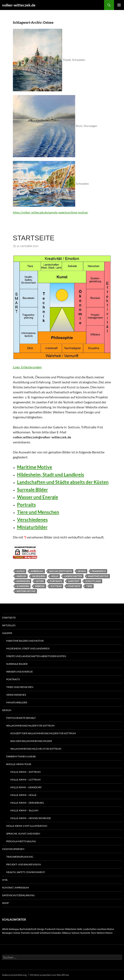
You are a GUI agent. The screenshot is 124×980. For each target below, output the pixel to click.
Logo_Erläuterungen (27, 367)
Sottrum (56, 586)
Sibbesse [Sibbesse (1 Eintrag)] (66, 933)
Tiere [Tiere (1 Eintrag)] (93, 933)
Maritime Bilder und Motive (25, 641)
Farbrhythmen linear (21, 756)
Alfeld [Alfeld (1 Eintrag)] (5, 929)
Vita (5, 880)
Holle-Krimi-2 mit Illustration (27, 826)
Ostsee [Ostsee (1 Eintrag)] (17, 933)
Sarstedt (74, 581)
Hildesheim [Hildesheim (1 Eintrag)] (71, 929)
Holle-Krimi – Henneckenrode (31, 818)
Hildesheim (39, 576)
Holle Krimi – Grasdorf (26, 787)
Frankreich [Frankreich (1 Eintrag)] (50, 929)
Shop (5, 903)
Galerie (7, 633)
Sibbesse (40, 586)
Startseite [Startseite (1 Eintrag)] (85, 933)
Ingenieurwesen (13, 849)
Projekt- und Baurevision (24, 864)
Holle (55, 576)
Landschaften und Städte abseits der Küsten (63, 482)
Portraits (26, 505)
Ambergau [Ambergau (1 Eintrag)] (14, 929)
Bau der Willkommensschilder (31, 741)
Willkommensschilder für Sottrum (30, 726)
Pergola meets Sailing (21, 841)
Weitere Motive (26, 591)
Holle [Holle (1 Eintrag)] (80, 929)
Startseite (34, 238)
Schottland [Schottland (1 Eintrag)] (45, 933)
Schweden (23, 586)
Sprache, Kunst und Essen (23, 834)
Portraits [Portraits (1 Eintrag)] (25, 933)
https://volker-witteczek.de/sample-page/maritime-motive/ (50, 212)
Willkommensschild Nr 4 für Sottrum (36, 749)
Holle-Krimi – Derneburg (27, 803)
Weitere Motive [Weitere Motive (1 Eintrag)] (105, 933)
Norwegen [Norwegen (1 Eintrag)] (7, 933)
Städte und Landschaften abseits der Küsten (36, 656)
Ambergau (37, 571)
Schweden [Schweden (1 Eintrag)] (56, 933)
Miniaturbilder (32, 527)
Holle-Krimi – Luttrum (25, 780)
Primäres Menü (119, 5)
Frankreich (99, 571)
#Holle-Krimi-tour (19, 764)
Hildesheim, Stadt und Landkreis (51, 475)
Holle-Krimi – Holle (23, 795)
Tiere (89, 586)
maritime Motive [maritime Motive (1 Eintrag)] (106, 929)
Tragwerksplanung (20, 857)
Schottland (93, 581)
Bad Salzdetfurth (61, 571)
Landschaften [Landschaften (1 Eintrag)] (90, 929)
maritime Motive (98, 576)
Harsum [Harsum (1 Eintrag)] (60, 929)
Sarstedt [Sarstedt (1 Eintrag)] (35, 933)
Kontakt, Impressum (15, 888)
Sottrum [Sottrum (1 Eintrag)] (76, 933)
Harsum (21, 576)
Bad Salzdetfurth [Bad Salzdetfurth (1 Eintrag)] (28, 929)
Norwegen (23, 581)
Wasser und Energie (38, 497)
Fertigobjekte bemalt (21, 718)
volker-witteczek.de (19, 5)
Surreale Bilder (33, 490)
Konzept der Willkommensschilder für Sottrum (43, 733)
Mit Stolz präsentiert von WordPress (49, 975)
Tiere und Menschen (38, 512)
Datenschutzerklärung (18, 895)
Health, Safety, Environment (26, 872)
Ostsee (40, 581)
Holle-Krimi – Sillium (24, 810)
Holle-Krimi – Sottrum (25, 772)
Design (82, 571)
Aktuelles (9, 625)
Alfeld (21, 571)
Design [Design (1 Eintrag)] (41, 929)
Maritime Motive (35, 467)
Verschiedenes (32, 520)
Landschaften (73, 576)
